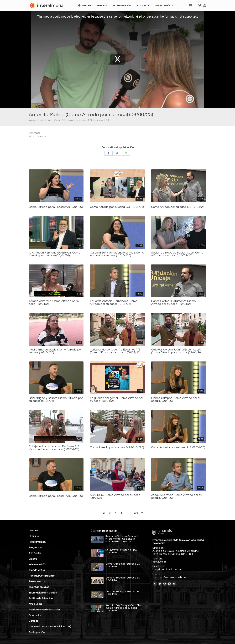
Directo (33, 531)
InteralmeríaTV (37, 564)
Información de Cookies (43, 593)
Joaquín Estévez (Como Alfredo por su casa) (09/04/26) (177, 497)
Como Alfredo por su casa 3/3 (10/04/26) (117, 207)
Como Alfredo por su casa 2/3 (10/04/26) (56, 207)
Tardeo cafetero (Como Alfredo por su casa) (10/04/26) (55, 303)
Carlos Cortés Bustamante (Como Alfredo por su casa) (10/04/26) (174, 303)
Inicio (32, 120)
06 (107, 120)
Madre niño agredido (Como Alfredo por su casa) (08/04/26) (55, 351)
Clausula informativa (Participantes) (50, 627)
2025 (91, 120)
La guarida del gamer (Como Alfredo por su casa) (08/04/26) (117, 400)
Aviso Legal (35, 604)
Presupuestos (37, 581)
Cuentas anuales (39, 587)
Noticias (34, 536)
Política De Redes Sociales (45, 610)
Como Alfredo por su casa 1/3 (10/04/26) (178, 207)
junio (100, 120)
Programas (44, 120)
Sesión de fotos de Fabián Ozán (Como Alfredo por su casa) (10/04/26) (177, 254)
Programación (37, 542)
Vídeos (33, 559)
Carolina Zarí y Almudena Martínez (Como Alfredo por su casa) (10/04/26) (117, 254)
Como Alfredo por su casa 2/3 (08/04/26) (178, 447)
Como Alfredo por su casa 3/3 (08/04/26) (117, 447)
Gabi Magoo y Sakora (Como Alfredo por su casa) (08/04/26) (56, 400)
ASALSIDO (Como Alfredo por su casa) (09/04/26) (116, 497)
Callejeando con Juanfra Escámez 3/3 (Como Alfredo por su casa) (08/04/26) (54, 448)
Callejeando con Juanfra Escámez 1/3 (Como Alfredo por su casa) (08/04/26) (115, 351)
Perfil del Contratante (42, 576)
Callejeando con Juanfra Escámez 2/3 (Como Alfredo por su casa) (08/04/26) (176, 351)
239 (136, 513)
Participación (37, 632)
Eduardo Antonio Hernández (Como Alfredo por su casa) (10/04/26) (114, 303)
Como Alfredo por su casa (70, 120)
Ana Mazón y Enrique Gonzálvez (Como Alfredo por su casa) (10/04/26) (55, 254)
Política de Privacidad (42, 598)
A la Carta (35, 553)
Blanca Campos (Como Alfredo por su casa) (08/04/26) (176, 400)
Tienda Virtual (37, 570)
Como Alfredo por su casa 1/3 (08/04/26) (56, 496)
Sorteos (34, 621)
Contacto (35, 615)
